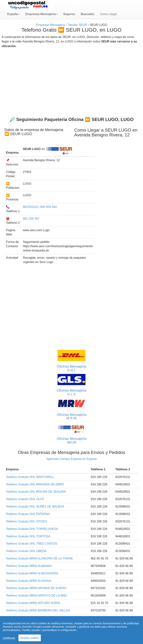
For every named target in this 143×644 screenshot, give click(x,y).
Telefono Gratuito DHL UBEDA (26, 551)
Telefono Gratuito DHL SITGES (27, 521)
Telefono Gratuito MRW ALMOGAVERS (32, 573)
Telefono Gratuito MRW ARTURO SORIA (33, 603)
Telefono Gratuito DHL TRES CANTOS (32, 544)
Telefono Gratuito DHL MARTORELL (30, 477)
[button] (13, 14)
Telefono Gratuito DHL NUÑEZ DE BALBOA (35, 507)
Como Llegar (109, 14)
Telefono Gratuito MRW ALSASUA (29, 581)
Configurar (9, 638)
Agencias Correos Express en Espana (71, 459)
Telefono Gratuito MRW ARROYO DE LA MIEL (37, 596)
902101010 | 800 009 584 (40, 207)
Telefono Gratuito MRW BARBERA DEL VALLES (38, 610)
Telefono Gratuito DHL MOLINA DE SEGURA (36, 492)
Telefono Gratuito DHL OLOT (25, 499)
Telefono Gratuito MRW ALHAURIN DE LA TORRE (39, 558)
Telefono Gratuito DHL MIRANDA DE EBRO (35, 484)
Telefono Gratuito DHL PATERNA (28, 514)
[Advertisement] (71, 81)
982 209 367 (31, 219)
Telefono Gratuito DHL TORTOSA (28, 536)
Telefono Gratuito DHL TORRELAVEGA (32, 529)
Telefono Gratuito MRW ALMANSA (29, 566)
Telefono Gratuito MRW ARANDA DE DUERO (36, 588)
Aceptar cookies (30, 638)
